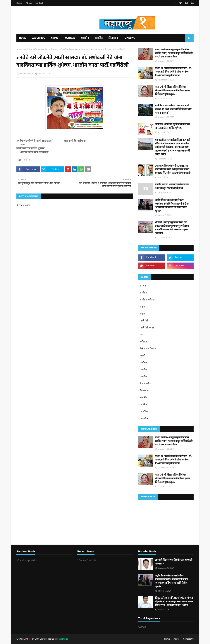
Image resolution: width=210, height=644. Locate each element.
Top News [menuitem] (129, 38)
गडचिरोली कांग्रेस (147, 328)
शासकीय (144, 398)
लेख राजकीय (145, 384)
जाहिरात (27, 50)
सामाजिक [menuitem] (99, 38)
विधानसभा (144, 391)
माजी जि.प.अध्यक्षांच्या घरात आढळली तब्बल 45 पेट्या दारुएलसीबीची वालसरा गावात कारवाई (173, 109)
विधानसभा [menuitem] (113, 38)
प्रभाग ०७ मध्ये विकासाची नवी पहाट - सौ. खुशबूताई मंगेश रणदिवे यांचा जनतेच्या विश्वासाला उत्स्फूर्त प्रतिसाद (173, 72)
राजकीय (143, 370)
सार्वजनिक (144, 419)
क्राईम (142, 314)
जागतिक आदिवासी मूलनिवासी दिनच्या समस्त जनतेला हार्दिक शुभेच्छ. (172, 126)
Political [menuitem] (69, 38)
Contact (39, 3)
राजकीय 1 (144, 377)
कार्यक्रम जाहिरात (147, 300)
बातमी (142, 356)
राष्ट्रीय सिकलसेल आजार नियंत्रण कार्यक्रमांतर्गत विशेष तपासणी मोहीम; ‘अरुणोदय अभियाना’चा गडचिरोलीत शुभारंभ (172, 206)
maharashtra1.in (26, 74)
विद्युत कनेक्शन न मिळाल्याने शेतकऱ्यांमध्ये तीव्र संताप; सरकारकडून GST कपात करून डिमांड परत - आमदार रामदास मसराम (174, 602)
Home (19, 3)
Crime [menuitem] (55, 38)
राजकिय (143, 363)
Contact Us (188, 639)
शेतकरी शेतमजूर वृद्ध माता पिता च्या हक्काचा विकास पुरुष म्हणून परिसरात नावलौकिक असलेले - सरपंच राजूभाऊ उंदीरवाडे (172, 228)
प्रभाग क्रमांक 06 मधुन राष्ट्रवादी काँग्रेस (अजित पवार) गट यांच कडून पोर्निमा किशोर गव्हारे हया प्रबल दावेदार (174, 53)
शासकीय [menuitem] (85, 38)
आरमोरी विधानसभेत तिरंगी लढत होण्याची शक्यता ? (174, 562)
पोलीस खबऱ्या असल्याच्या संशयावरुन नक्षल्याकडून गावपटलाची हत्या (172, 186)
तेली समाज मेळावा (148, 349)
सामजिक (143, 405)
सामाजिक (144, 412)
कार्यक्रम (143, 293)
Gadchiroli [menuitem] (39, 38)
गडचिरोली (144, 321)
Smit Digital (41, 639)
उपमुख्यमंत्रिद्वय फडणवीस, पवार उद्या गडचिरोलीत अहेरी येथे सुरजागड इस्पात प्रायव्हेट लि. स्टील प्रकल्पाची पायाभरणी (173, 170)
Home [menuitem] (23, 38)
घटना (142, 335)
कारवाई (143, 286)
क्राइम (142, 307)
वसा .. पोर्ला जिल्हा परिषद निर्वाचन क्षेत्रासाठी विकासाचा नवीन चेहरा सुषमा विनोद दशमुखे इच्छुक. (172, 91)
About (29, 3)
